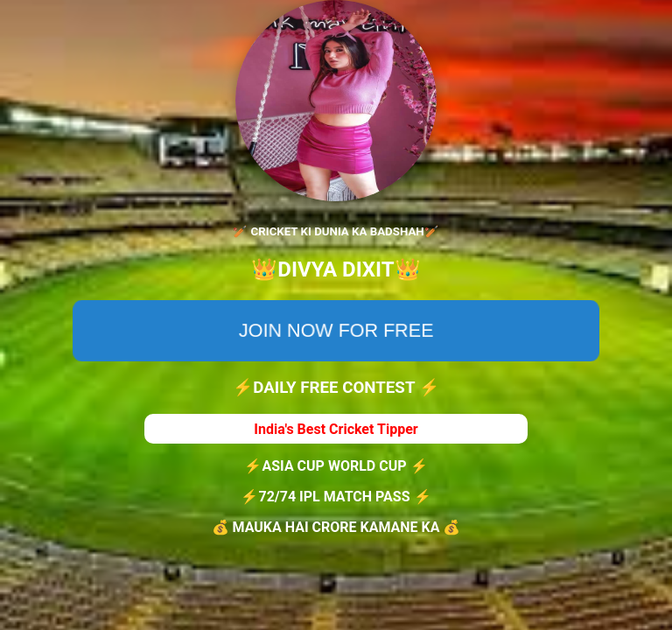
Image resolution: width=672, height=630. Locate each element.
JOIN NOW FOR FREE (336, 330)
